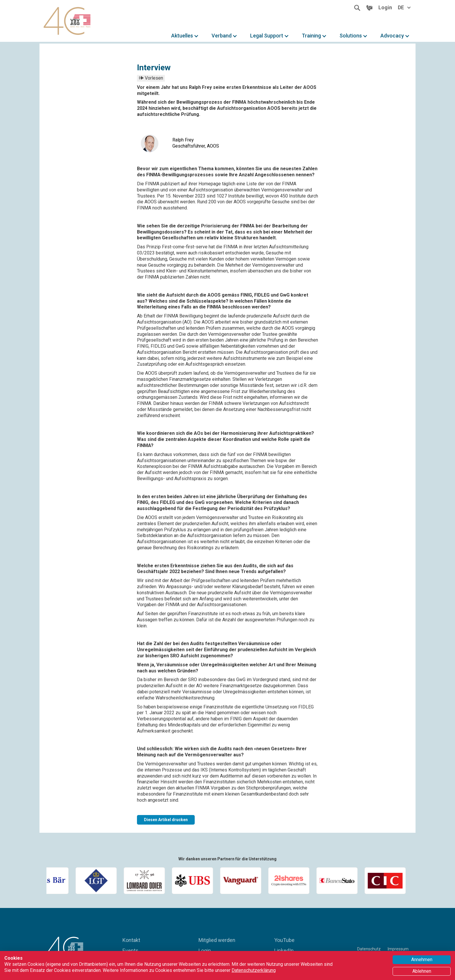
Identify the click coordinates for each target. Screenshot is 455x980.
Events (130, 951)
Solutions (351, 36)
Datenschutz (369, 949)
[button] (185, 36)
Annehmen (422, 960)
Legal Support (267, 36)
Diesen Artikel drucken (166, 820)
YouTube (284, 940)
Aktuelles (182, 36)
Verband (222, 36)
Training (311, 36)
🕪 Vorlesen (151, 78)
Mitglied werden (217, 940)
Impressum (398, 949)
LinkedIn (284, 951)
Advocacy (392, 36)
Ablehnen (422, 971)
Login (205, 951)
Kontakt (131, 940)
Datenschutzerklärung (254, 970)
